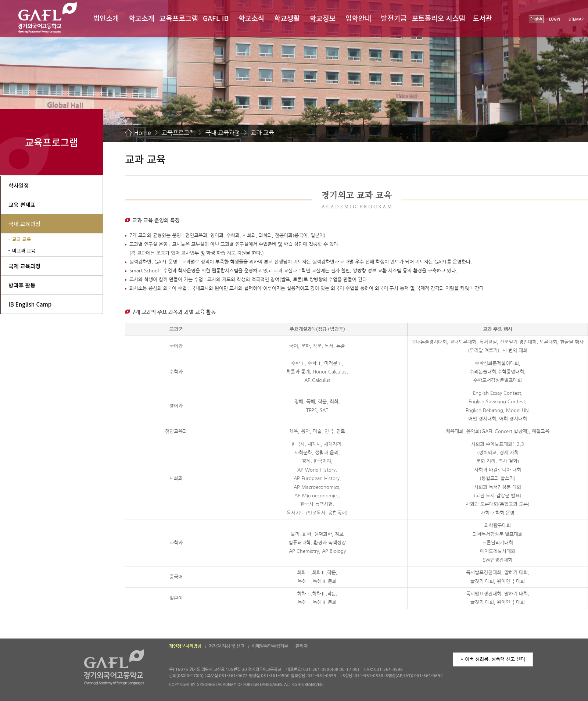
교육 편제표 (22, 205)
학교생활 (287, 18)
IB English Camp (30, 304)
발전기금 (394, 18)
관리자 (302, 646)
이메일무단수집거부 (270, 646)
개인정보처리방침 (185, 646)
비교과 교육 (24, 251)
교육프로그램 (179, 18)
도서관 (482, 18)
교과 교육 (262, 133)
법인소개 (106, 18)
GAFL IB (216, 18)
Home (143, 133)
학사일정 (19, 185)
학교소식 (251, 18)
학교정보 (323, 18)
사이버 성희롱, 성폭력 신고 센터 (493, 659)
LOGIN (555, 19)
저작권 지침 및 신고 (227, 646)
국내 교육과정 (223, 133)
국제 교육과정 (24, 266)
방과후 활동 (22, 285)
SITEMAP (576, 19)
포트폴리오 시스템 (439, 18)
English (536, 19)
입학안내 (358, 18)
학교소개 (141, 18)
